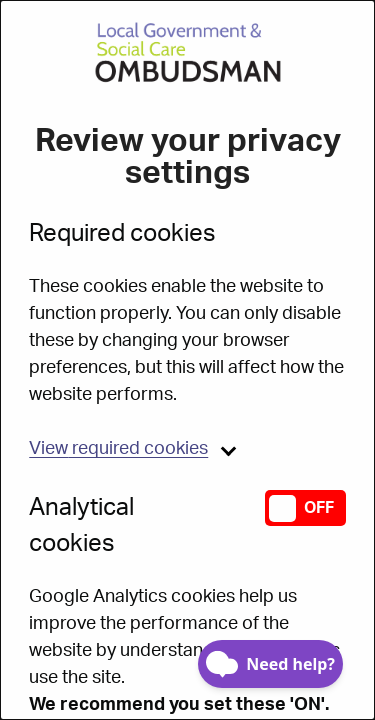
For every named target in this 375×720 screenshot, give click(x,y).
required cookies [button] (118, 449)
